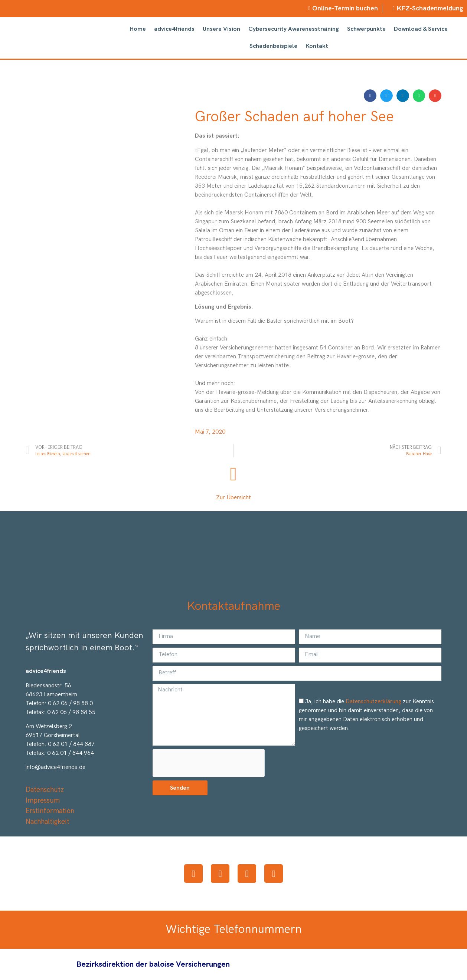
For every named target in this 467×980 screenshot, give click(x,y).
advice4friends (174, 29)
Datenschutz (45, 790)
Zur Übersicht (233, 498)
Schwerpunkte (366, 29)
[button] (370, 96)
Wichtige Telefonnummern (234, 929)
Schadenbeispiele (273, 46)
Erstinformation (50, 811)
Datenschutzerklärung (373, 702)
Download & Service (421, 29)
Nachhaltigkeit (48, 822)
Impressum (43, 801)
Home (138, 29)
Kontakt (317, 46)
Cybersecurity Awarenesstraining (294, 29)
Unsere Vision (221, 29)
